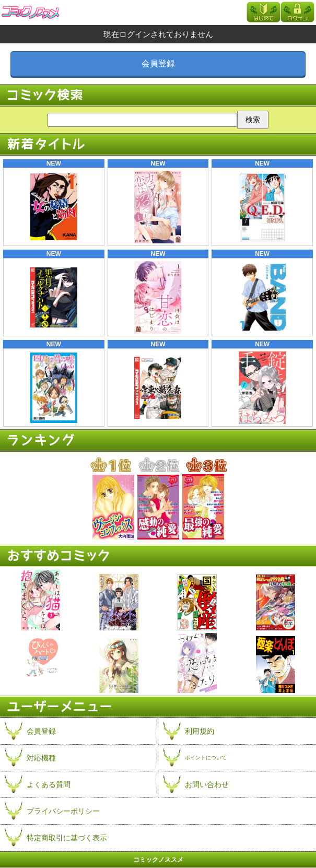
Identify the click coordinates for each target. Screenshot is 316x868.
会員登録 (158, 63)
